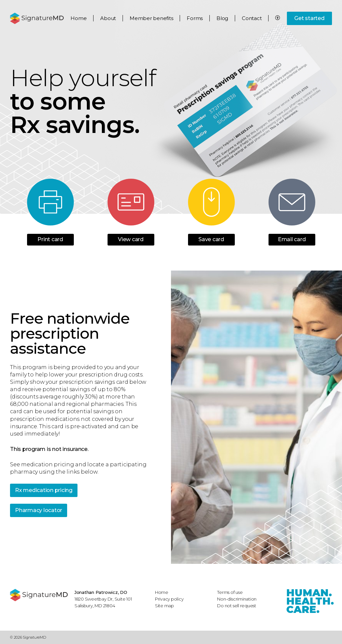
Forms (195, 18)
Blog (222, 18)
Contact (252, 18)
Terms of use (230, 592)
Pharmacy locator (39, 510)
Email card (292, 240)
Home (78, 18)
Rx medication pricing (44, 490)
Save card (211, 240)
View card (131, 240)
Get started (309, 18)
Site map (164, 606)
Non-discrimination (237, 599)
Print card (50, 240)
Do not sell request (237, 606)
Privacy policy (169, 599)
